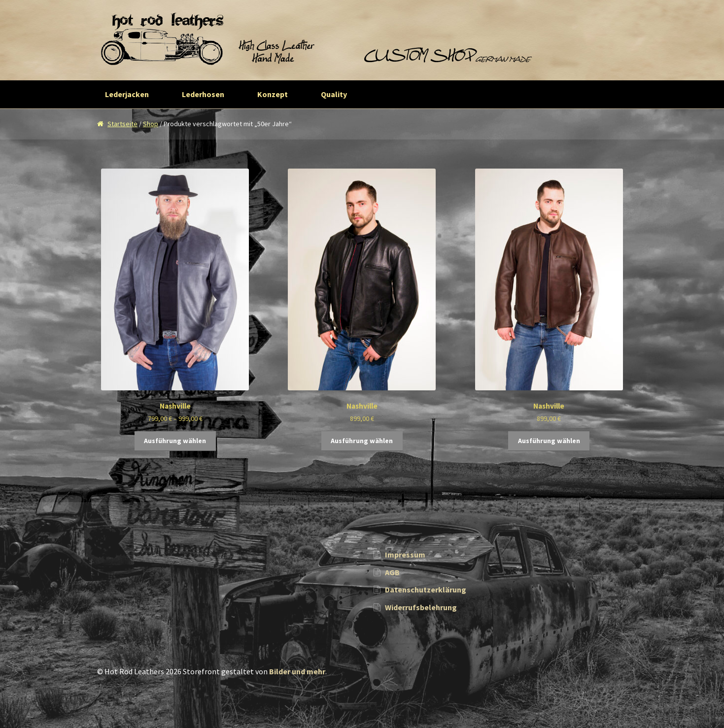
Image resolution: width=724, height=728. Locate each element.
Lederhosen (203, 94)
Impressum (405, 555)
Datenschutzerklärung (426, 589)
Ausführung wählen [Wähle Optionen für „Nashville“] (175, 441)
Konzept (273, 94)
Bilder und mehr (297, 671)
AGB (392, 572)
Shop (151, 124)
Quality (334, 94)
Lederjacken (127, 94)
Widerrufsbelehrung (421, 607)
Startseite (122, 124)
